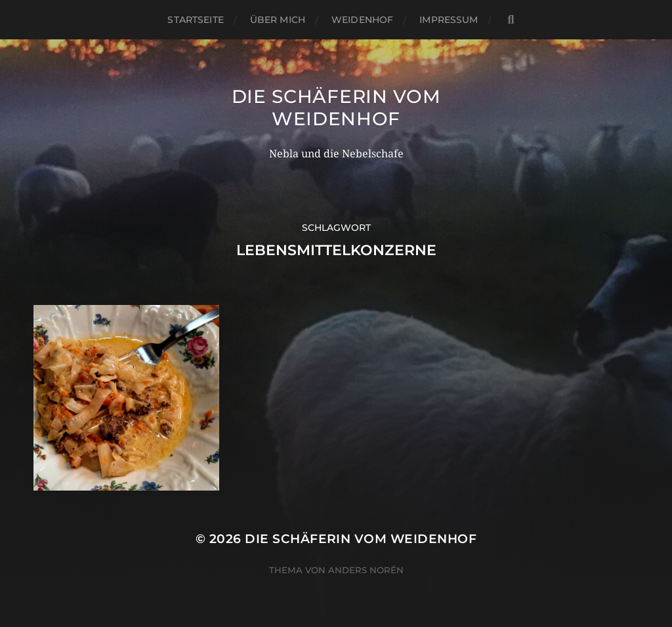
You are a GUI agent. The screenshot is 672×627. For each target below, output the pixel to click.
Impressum (449, 20)
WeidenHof (362, 20)
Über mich (278, 20)
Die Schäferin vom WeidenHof (336, 108)
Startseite (195, 20)
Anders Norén (366, 570)
